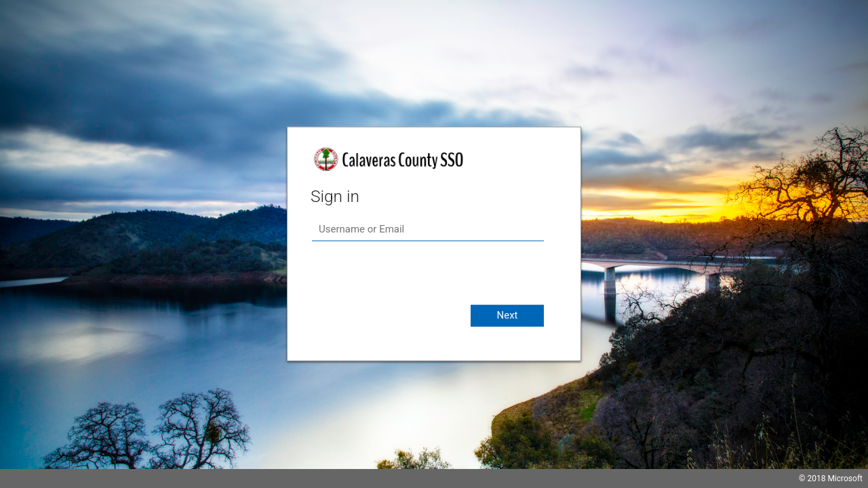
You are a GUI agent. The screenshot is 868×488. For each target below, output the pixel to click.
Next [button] (507, 315)
